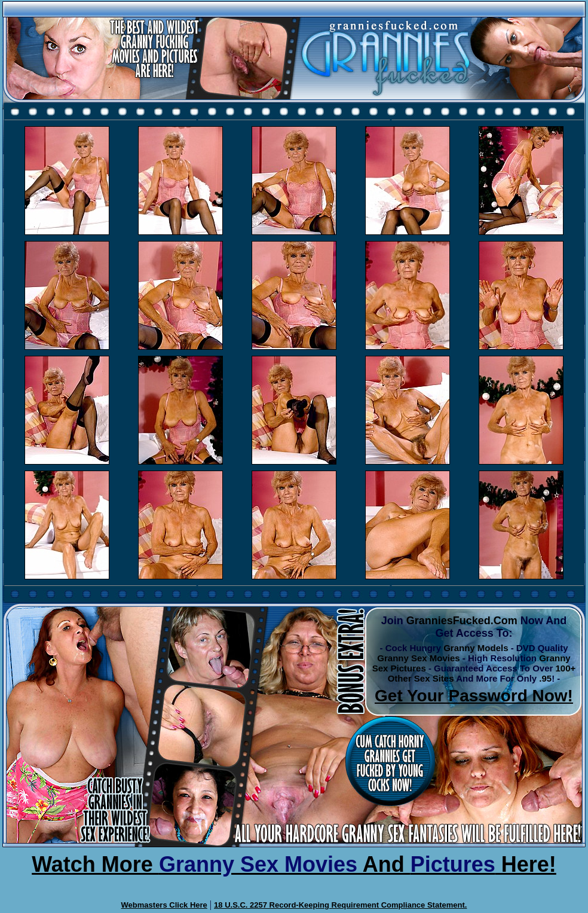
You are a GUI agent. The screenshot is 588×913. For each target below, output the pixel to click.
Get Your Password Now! (474, 696)
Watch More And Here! (294, 864)
